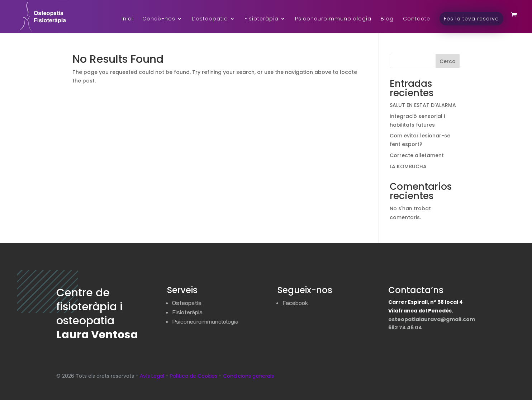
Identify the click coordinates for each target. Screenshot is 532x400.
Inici (127, 19)
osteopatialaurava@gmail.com (432, 319)
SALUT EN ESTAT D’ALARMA (423, 105)
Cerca (448, 61)
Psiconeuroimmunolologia (333, 19)
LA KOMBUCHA (408, 166)
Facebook (295, 303)
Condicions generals (248, 376)
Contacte (417, 19)
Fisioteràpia (262, 19)
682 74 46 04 (405, 328)
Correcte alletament (417, 155)
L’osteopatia (210, 19)
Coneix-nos (159, 19)
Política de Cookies (194, 376)
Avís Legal (152, 376)
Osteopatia (187, 303)
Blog (387, 19)
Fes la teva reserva (471, 19)
